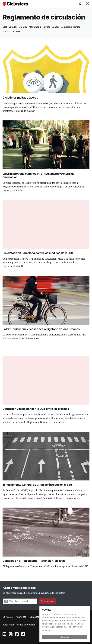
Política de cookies (25, 625)
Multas (6, 31)
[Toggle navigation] (88, 4)
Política (46, 27)
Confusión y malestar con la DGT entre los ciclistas (36, 409)
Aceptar (65, 637)
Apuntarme (47, 601)
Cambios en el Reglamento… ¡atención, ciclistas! (34, 561)
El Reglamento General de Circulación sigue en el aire (37, 485)
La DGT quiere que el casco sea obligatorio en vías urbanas (41, 329)
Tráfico (77, 27)
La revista (8, 617)
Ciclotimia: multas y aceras (20, 98)
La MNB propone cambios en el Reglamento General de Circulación (38, 175)
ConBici (12, 27)
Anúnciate (21, 617)
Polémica (23, 27)
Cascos (56, 27)
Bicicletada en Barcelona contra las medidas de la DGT (38, 253)
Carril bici (16, 31)
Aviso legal (8, 625)
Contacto (34, 617)
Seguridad (66, 27)
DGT (5, 27)
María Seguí (35, 27)
